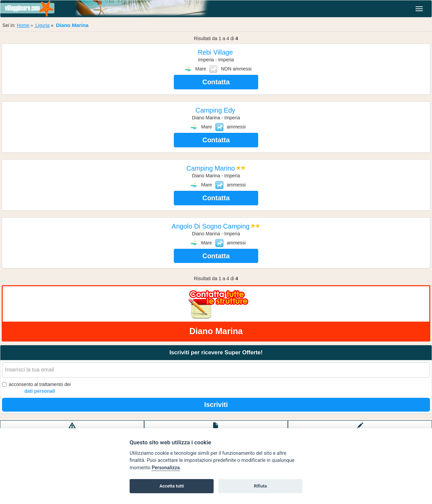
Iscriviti (216, 405)
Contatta (216, 82)
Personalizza (166, 468)
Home (23, 25)
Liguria (42, 25)
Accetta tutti (172, 486)
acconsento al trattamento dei (36, 388)
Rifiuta (260, 486)
